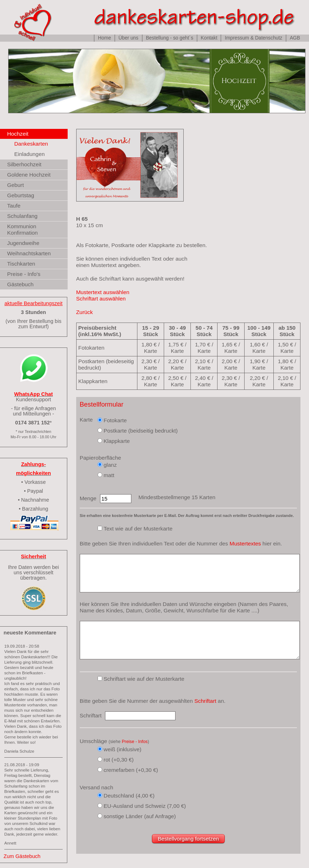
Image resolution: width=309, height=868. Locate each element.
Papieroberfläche (100, 458)
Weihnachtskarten (29, 253)
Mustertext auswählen (103, 292)
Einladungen (30, 154)
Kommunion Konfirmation (22, 229)
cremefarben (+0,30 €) (131, 770)
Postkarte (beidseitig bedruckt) (141, 431)
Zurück (85, 312)
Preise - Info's (24, 274)
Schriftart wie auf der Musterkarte (144, 679)
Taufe (14, 206)
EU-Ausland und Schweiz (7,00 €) (145, 806)
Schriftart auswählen (101, 299)
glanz (110, 465)
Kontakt (209, 38)
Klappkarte (117, 441)
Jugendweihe (23, 243)
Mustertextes (245, 543)
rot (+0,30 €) (119, 760)
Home (104, 38)
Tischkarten (21, 264)
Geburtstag (21, 195)
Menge (88, 498)
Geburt (15, 185)
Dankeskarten (31, 144)
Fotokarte (115, 420)
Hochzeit (18, 134)
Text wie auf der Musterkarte (138, 529)
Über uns (129, 38)
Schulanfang (22, 216)
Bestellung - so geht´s (170, 38)
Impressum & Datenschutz (253, 38)
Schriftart (205, 701)
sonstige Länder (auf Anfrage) (140, 816)
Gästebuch (20, 284)
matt (109, 475)
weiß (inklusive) (122, 749)
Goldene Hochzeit (29, 175)
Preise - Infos (135, 742)
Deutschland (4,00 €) (129, 796)
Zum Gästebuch (22, 856)
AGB (295, 38)
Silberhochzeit (24, 164)
